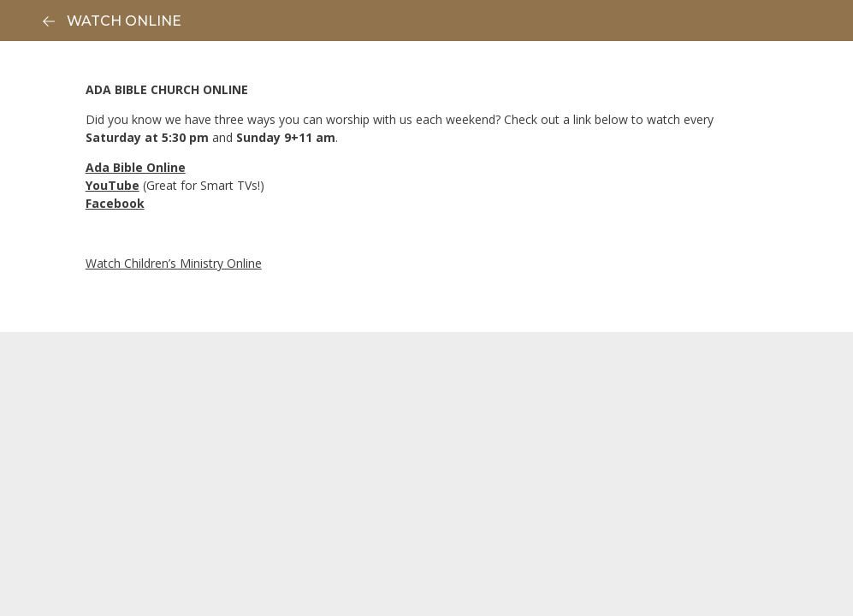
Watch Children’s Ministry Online (174, 263)
